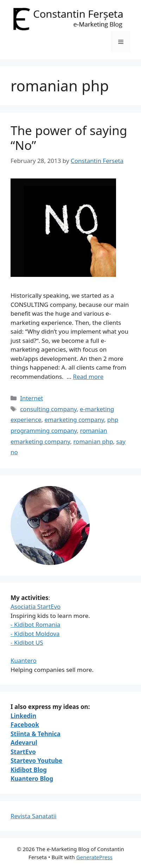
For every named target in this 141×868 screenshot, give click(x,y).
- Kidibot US (27, 642)
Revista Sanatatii (34, 816)
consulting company (48, 409)
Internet (31, 398)
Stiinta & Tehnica (36, 734)
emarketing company (74, 420)
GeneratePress (94, 857)
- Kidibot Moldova (35, 634)
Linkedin (23, 716)
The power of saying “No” (69, 138)
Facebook (25, 725)
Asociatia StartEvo (36, 606)
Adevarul (24, 743)
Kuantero (24, 660)
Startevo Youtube (36, 761)
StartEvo (23, 752)
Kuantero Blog (32, 779)
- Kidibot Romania (36, 624)
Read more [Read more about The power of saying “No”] (88, 377)
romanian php (93, 441)
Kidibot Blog (29, 770)
